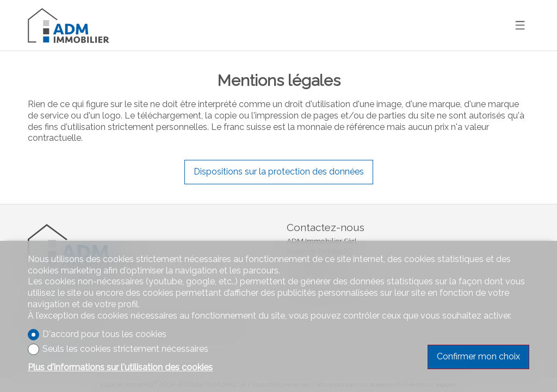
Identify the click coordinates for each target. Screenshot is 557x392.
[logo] (69, 25)
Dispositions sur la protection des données (279, 172)
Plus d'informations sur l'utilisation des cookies (120, 367)
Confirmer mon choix (478, 356)
